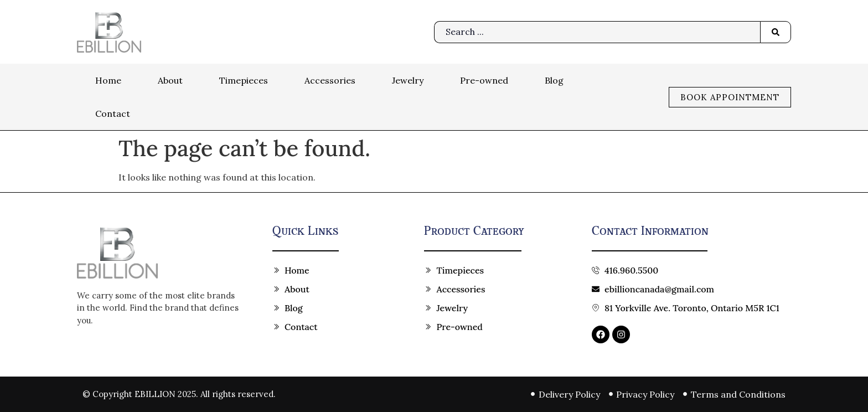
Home (108, 80)
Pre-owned (484, 80)
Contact (113, 114)
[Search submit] (776, 32)
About (170, 80)
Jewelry (408, 80)
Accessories (330, 80)
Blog (554, 80)
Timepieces (244, 80)
